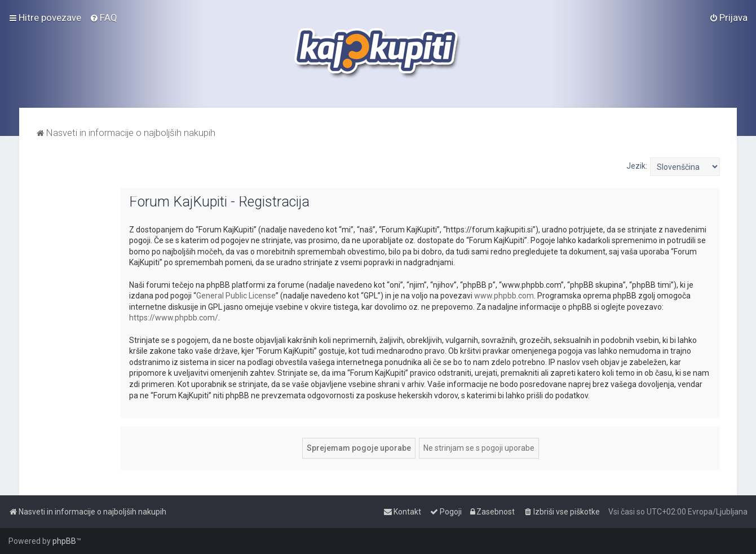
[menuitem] (103, 17)
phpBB (64, 541)
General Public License (236, 296)
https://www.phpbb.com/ (174, 318)
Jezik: (637, 166)
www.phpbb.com (504, 296)
